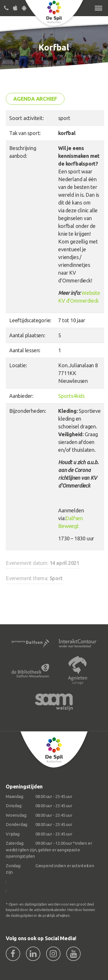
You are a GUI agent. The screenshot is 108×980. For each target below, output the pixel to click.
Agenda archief (35, 99)
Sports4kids (71, 396)
